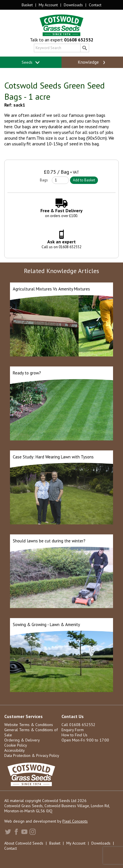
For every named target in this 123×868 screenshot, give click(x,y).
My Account (48, 5)
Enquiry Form (73, 730)
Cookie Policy (16, 745)
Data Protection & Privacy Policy (32, 755)
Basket (27, 5)
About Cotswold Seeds (24, 843)
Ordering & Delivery (22, 740)
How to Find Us (74, 735)
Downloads (73, 5)
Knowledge (92, 62)
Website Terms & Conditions (29, 725)
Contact (95, 5)
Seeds (31, 62)
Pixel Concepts (75, 821)
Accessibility (15, 750)
